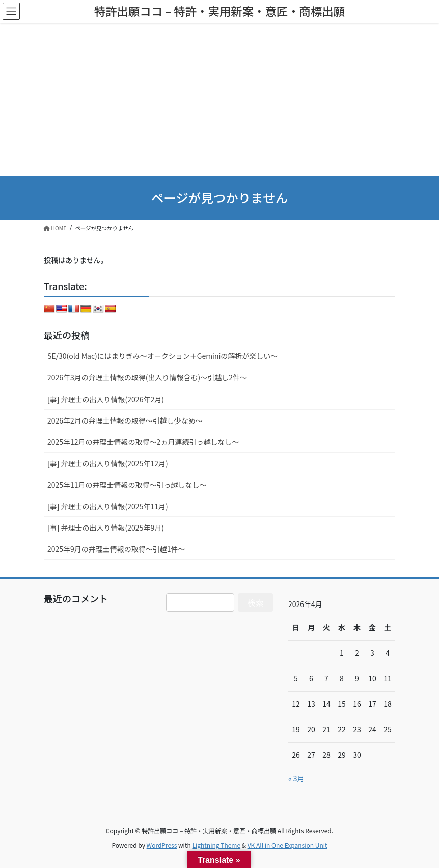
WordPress (162, 845)
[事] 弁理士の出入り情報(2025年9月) (106, 528)
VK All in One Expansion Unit (287, 845)
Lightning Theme (216, 845)
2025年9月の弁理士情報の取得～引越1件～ (116, 549)
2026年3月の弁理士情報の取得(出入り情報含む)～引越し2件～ (147, 377)
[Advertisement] (220, 100)
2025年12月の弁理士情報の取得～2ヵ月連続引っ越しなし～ (143, 442)
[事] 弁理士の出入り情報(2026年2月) (106, 399)
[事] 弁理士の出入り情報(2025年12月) (108, 463)
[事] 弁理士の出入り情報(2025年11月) (108, 506)
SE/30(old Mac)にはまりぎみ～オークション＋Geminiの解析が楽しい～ (162, 356)
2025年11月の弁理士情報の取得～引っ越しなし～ (127, 485)
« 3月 (296, 778)
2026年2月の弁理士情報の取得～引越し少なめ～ (125, 420)
